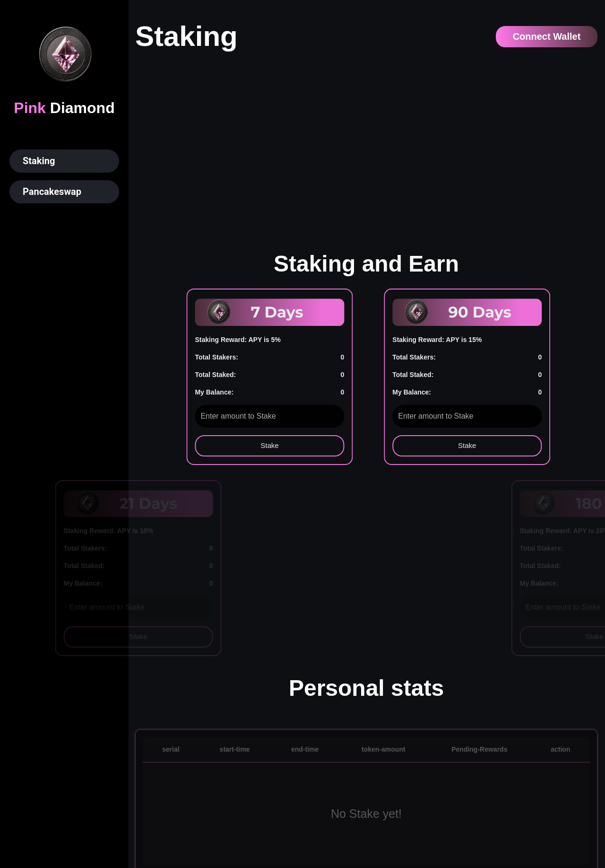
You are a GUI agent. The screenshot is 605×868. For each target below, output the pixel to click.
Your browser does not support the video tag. (366, 145)
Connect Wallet (547, 36)
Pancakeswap (52, 192)
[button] (64, 161)
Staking (39, 161)
